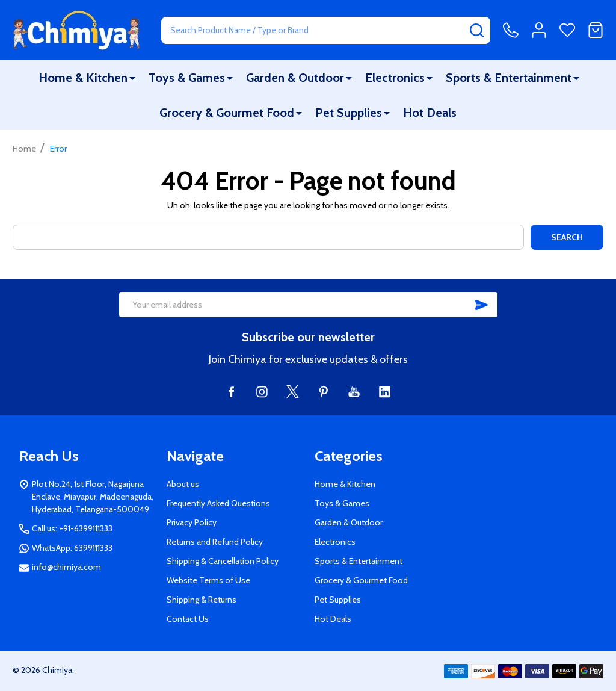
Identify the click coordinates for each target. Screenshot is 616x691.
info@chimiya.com (66, 567)
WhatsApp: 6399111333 (72, 548)
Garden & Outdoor (295, 78)
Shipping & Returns (202, 600)
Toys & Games (187, 78)
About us (183, 484)
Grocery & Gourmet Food (227, 113)
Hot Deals (430, 113)
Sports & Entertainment (509, 78)
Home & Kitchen (83, 78)
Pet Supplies (349, 113)
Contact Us (188, 619)
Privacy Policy (192, 522)
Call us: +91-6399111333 (72, 528)
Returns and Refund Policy (215, 542)
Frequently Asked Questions (218, 503)
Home (24, 149)
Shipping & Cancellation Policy (223, 561)
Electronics (395, 78)
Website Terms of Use (208, 580)
